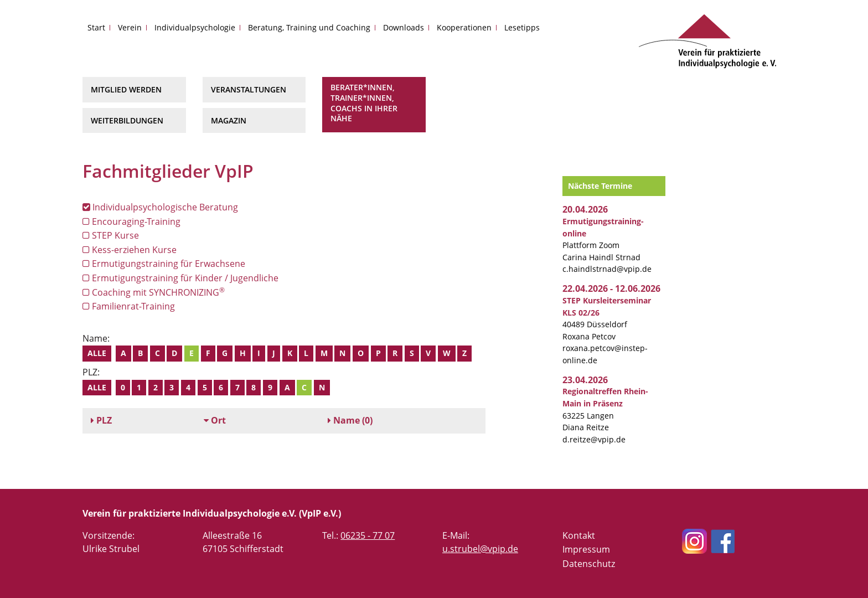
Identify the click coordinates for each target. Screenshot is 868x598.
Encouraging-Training (131, 221)
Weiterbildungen (127, 120)
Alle (97, 353)
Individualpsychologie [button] (195, 27)
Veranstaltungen (249, 89)
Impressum (586, 549)
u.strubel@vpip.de (480, 549)
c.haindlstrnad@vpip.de (607, 269)
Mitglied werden (126, 89)
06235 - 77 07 (368, 535)
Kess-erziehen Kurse (130, 250)
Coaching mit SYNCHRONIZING (154, 292)
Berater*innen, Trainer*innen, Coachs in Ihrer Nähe (364, 103)
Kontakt (579, 535)
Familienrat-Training (129, 306)
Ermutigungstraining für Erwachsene (164, 264)
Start (96, 27)
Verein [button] (130, 27)
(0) (350, 420)
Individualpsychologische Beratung (160, 207)
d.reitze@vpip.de (594, 439)
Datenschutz (589, 564)
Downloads (404, 27)
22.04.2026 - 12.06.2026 (611, 288)
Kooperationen (464, 27)
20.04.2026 (585, 209)
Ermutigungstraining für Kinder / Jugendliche (180, 278)
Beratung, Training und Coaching (309, 27)
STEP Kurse (111, 235)
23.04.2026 (585, 380)
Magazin (229, 120)
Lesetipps (522, 27)
